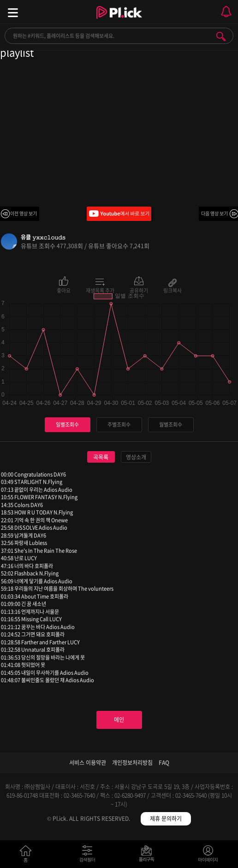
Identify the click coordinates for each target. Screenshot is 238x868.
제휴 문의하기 (166, 819)
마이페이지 (208, 856)
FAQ (164, 763)
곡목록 (101, 457)
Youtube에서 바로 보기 (119, 214)
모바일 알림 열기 (226, 12)
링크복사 (173, 290)
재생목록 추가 (100, 290)
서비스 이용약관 (88, 763)
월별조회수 (171, 425)
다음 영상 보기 (214, 213)
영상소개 (136, 457)
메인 (119, 720)
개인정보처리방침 (132, 763)
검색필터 (89, 856)
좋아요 (64, 290)
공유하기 (139, 290)
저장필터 (149, 856)
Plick (119, 21)
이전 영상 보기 (24, 213)
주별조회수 (119, 425)
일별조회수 (67, 425)
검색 (221, 37)
